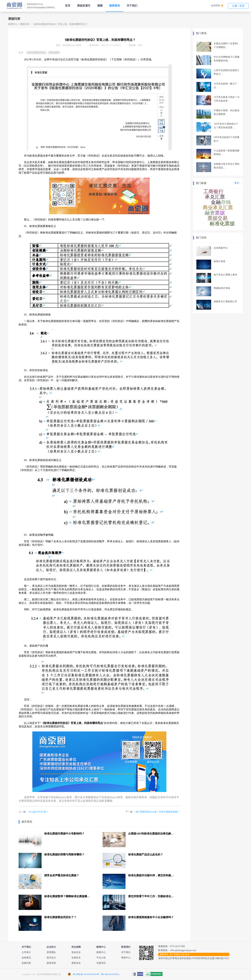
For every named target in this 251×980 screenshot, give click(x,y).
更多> (237, 183)
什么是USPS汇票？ (38, 812)
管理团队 (51, 952)
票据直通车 (84, 6)
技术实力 (51, 958)
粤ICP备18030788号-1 (111, 974)
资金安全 (76, 952)
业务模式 (26, 958)
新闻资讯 (115, 6)
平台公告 (101, 958)
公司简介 (26, 952)
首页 (68, 6)
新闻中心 (13, 24)
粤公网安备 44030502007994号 (86, 974)
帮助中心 (126, 958)
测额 (100, 6)
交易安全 (76, 958)
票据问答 (25, 24)
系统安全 (76, 963)
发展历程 (26, 963)
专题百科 (101, 963)
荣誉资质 (51, 963)
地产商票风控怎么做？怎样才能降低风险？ (158, 812)
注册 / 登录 (238, 6)
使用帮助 (216, 6)
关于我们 (132, 6)
